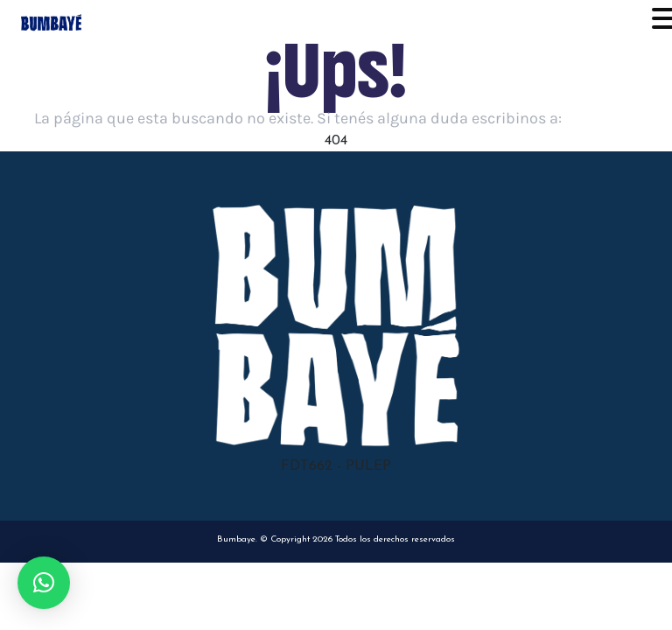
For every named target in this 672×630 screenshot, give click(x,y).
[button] (44, 583)
